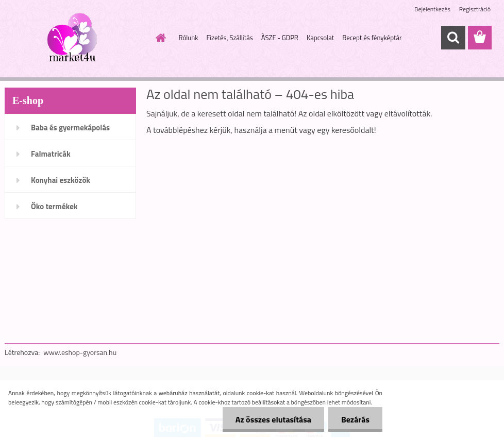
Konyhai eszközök (61, 180)
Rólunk (189, 38)
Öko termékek (54, 206)
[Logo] (75, 38)
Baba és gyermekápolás (70, 128)
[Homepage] (159, 38)
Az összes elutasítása (273, 419)
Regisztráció (475, 9)
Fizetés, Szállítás (229, 38)
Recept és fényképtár (372, 38)
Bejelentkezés (432, 9)
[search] (453, 38)
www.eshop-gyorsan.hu (80, 352)
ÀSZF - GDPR (280, 38)
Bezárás (355, 419)
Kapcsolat (320, 38)
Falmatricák (51, 154)
